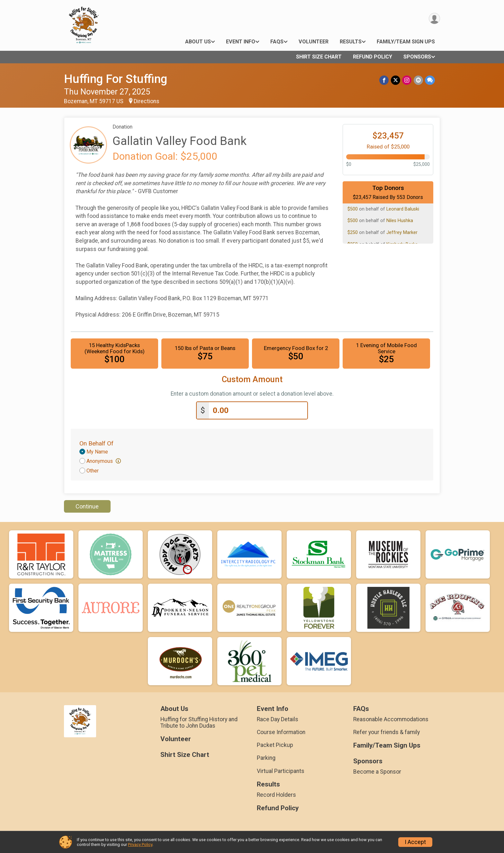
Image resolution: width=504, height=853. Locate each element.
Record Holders (276, 795)
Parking (266, 758)
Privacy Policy (140, 844)
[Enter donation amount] (258, 411)
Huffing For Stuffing (116, 79)
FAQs (277, 42)
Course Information (281, 732)
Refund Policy (373, 57)
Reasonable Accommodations (391, 719)
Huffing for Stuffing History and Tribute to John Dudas (199, 723)
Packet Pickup (275, 745)
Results (351, 42)
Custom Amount (252, 379)
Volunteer (314, 42)
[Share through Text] (430, 80)
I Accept (415, 842)
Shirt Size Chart (319, 57)
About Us (198, 42)
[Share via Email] (418, 80)
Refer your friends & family (387, 732)
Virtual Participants (281, 771)
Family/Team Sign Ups (406, 42)
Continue (87, 506)
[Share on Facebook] (385, 80)
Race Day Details (278, 719)
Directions (147, 101)
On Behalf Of (96, 443)
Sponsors (417, 57)
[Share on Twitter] (396, 80)
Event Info (241, 42)
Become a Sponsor (377, 772)
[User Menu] (434, 19)
